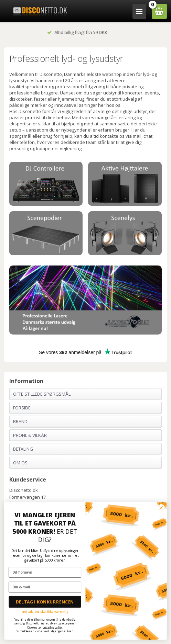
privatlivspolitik (52, 627)
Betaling (23, 449)
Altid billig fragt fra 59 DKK (85, 32)
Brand (20, 421)
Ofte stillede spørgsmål (42, 394)
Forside (22, 408)
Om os (20, 463)
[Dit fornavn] (45, 572)
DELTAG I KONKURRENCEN (45, 602)
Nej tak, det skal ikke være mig (45, 611)
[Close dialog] (161, 508)
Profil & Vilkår (30, 435)
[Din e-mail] (45, 587)
